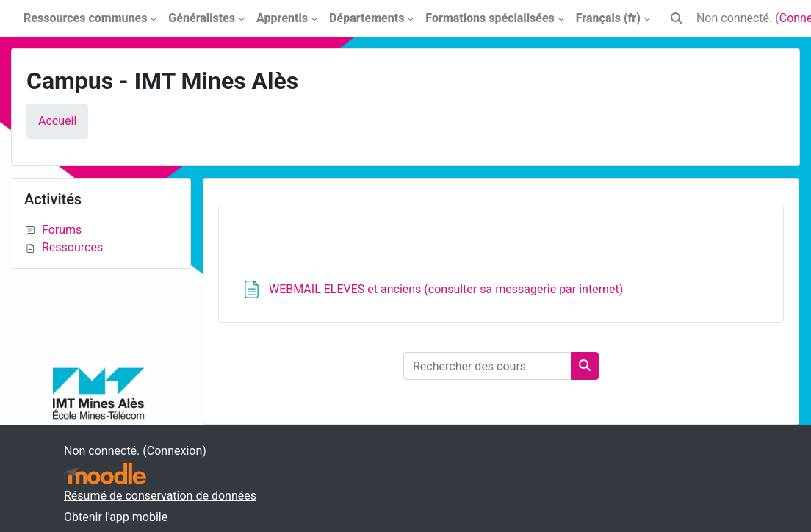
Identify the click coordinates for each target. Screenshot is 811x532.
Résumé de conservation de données (160, 496)
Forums (53, 230)
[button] (677, 18)
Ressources (64, 247)
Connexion (174, 451)
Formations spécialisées (490, 18)
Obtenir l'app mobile (116, 517)
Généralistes (202, 18)
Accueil (57, 121)
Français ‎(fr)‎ (608, 18)
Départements (367, 18)
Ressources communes (85, 18)
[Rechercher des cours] (487, 366)
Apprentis (282, 18)
